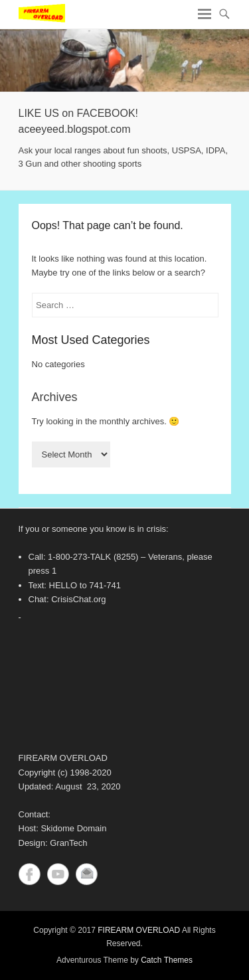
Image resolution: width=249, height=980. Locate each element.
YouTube (58, 874)
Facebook (30, 874)
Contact (87, 874)
